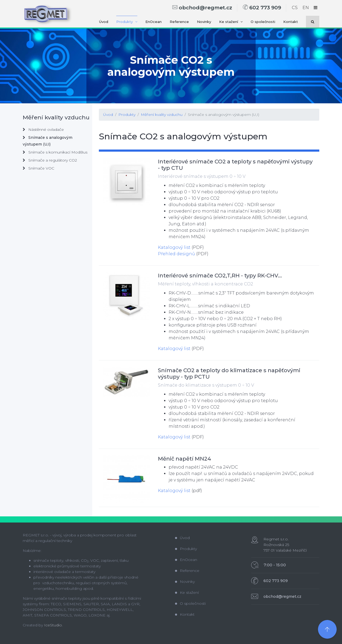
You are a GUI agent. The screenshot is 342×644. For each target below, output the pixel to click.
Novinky (204, 22)
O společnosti (263, 22)
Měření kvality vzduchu (162, 115)
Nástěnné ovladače (43, 129)
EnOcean (153, 22)
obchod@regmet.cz (202, 8)
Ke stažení (231, 22)
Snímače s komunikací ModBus (55, 152)
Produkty (127, 22)
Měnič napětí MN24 (184, 459)
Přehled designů (176, 254)
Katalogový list (174, 247)
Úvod (104, 22)
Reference (179, 22)
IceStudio (53, 625)
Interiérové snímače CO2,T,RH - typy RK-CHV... (220, 276)
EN (306, 8)
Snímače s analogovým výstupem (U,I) (224, 115)
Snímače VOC (38, 168)
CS (295, 8)
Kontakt (291, 22)
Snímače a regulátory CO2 (50, 160)
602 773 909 (262, 8)
